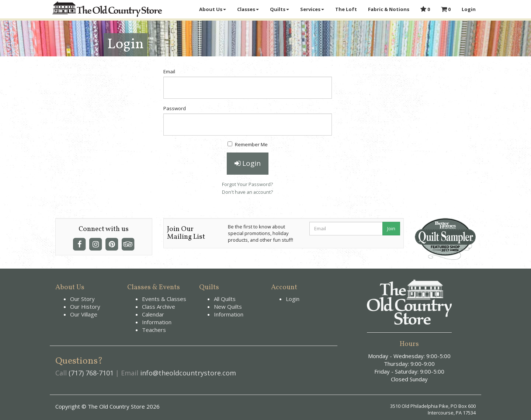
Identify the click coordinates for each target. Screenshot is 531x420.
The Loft (346, 9)
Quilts (280, 9)
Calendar (153, 314)
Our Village (84, 314)
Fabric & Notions (389, 9)
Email (169, 71)
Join (391, 228)
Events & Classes (164, 299)
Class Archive (159, 307)
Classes (248, 9)
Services (312, 9)
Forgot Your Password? (247, 184)
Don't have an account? (247, 192)
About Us (213, 9)
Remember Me (248, 144)
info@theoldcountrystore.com (188, 373)
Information (157, 322)
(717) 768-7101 (91, 373)
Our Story (82, 299)
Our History (85, 307)
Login (469, 9)
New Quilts (228, 307)
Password (175, 108)
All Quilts (225, 299)
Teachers (154, 330)
